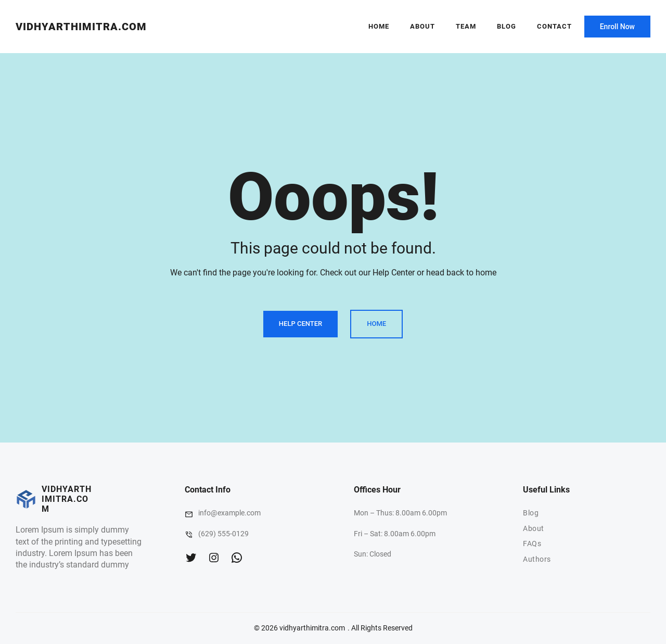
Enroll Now (617, 27)
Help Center (300, 324)
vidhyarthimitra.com (81, 27)
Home (379, 26)
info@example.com (229, 513)
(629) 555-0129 (223, 534)
